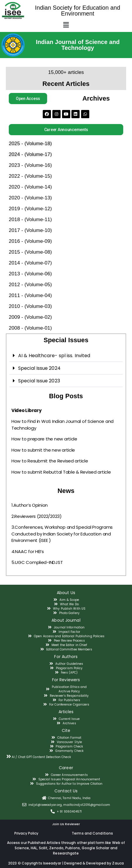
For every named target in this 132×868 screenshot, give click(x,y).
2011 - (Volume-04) (30, 295)
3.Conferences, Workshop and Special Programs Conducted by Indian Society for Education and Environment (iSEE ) (62, 534)
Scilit (43, 848)
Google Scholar (96, 848)
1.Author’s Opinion (30, 505)
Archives (96, 98)
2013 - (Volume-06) (30, 274)
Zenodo (56, 848)
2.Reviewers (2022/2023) (37, 516)
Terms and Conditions (92, 833)
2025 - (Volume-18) (30, 144)
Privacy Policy (26, 833)
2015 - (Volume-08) (30, 252)
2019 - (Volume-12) (30, 209)
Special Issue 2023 (39, 381)
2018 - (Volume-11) (30, 219)
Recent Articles (66, 84)
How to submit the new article (43, 450)
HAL (34, 848)
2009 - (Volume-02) (30, 317)
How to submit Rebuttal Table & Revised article (61, 472)
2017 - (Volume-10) (30, 230)
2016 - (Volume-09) (30, 241)
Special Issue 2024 (39, 368)
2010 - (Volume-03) (30, 306)
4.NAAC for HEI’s (28, 551)
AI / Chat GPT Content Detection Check (41, 757)
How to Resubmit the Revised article (50, 461)
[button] (28, 99)
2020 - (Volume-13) (30, 198)
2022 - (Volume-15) (30, 176)
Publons (73, 848)
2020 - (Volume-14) (30, 187)
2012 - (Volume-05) (30, 285)
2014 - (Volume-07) (30, 263)
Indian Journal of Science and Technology (78, 45)
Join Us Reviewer (66, 824)
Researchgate (66, 853)
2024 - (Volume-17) (30, 154)
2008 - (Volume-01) (30, 328)
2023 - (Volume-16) (30, 165)
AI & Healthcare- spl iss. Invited (54, 356)
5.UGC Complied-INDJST (37, 562)
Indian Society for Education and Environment (78, 11)
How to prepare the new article (44, 439)
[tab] (66, 356)
